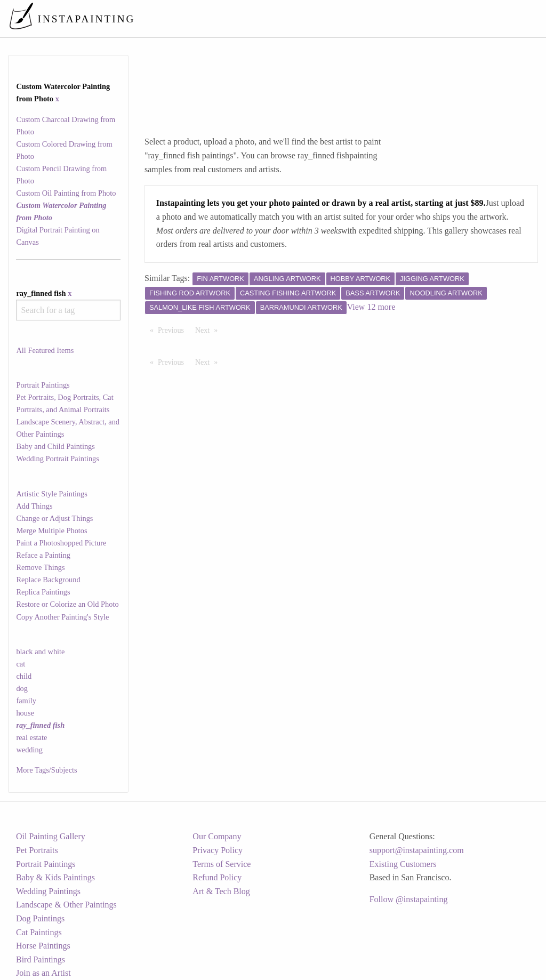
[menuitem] (314, 18)
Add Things (34, 506)
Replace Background (48, 580)
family (26, 701)
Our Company (217, 836)
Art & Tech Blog (221, 891)
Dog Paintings (40, 918)
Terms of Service (222, 864)
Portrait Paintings (43, 385)
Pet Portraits (37, 850)
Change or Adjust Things (54, 518)
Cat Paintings (39, 932)
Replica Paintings (43, 592)
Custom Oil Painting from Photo (66, 193)
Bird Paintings (41, 959)
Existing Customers (403, 864)
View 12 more (371, 307)
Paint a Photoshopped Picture (61, 543)
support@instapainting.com (417, 850)
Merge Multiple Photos (51, 531)
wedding (29, 750)
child (24, 676)
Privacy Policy (218, 850)
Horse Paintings (43, 946)
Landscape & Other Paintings (66, 905)
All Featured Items (45, 350)
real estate (31, 737)
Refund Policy (217, 877)
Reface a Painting (43, 555)
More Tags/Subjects (46, 770)
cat (21, 664)
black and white (40, 652)
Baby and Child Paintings (55, 446)
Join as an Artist (43, 973)
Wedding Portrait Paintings (58, 459)
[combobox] (68, 310)
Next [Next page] (209, 330)
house (25, 713)
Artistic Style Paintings (52, 494)
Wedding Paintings (48, 891)
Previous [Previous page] (174, 330)
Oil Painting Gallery (51, 836)
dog (22, 688)
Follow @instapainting (409, 899)
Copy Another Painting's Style (62, 617)
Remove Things (40, 567)
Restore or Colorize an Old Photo (67, 604)
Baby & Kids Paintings (55, 877)
